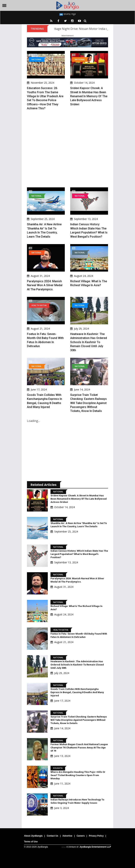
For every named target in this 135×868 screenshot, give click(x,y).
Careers (81, 836)
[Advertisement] (67, 149)
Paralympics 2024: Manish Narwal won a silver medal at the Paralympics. (45, 285)
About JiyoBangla (33, 836)
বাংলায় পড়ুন (68, 14)
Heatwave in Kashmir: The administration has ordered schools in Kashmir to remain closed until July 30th (89, 342)
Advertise (67, 836)
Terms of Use (31, 842)
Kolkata (58, 768)
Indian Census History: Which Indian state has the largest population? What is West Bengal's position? (79, 554)
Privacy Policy (96, 836)
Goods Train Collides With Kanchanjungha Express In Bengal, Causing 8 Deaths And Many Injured (77, 692)
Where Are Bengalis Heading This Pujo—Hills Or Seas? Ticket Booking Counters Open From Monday (78, 775)
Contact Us (52, 836)
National (37, 59)
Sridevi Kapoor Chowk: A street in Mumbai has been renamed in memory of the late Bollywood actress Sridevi (89, 96)
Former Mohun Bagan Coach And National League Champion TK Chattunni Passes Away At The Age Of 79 (79, 748)
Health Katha (39, 305)
